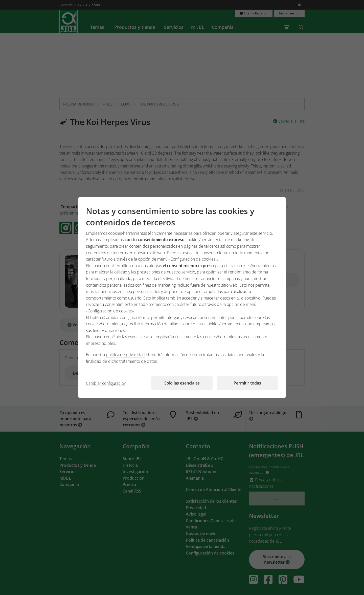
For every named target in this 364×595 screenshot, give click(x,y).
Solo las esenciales (182, 383)
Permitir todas (247, 383)
